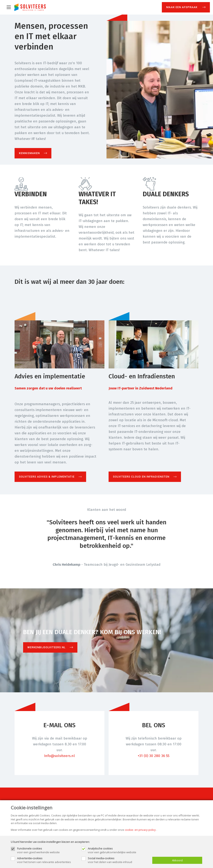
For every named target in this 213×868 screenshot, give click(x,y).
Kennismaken (29, 153)
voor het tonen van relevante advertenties (47, 860)
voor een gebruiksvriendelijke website (118, 850)
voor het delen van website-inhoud (118, 860)
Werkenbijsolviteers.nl (46, 647)
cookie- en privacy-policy (140, 830)
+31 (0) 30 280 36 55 (154, 756)
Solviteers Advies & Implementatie (47, 477)
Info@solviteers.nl (59, 756)
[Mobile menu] (9, 7)
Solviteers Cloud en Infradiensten (141, 477)
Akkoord (177, 860)
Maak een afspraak (182, 7)
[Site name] (30, 7)
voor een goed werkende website (47, 850)
